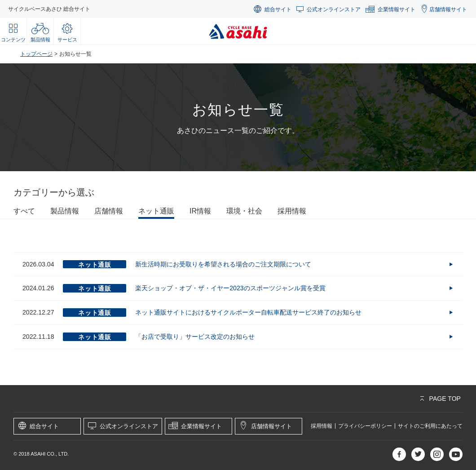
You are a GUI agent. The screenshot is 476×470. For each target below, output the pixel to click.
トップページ (36, 54)
